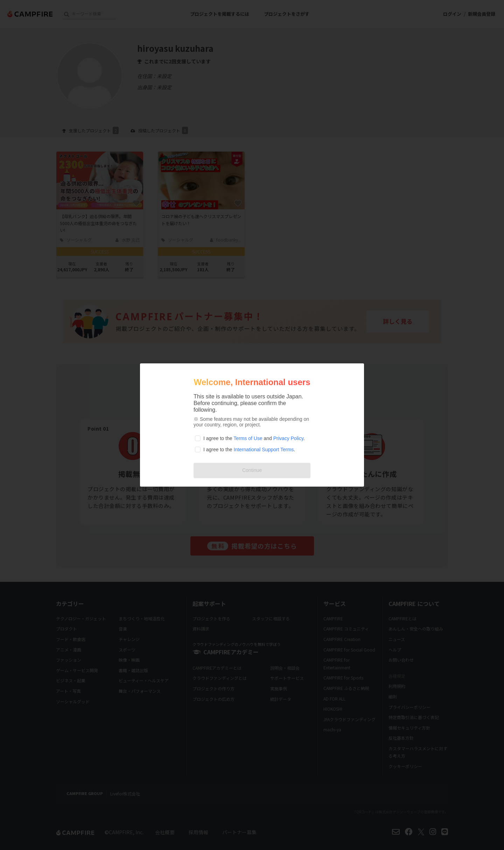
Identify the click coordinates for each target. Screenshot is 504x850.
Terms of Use (248, 438)
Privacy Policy (288, 438)
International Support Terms (264, 450)
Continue (252, 470)
